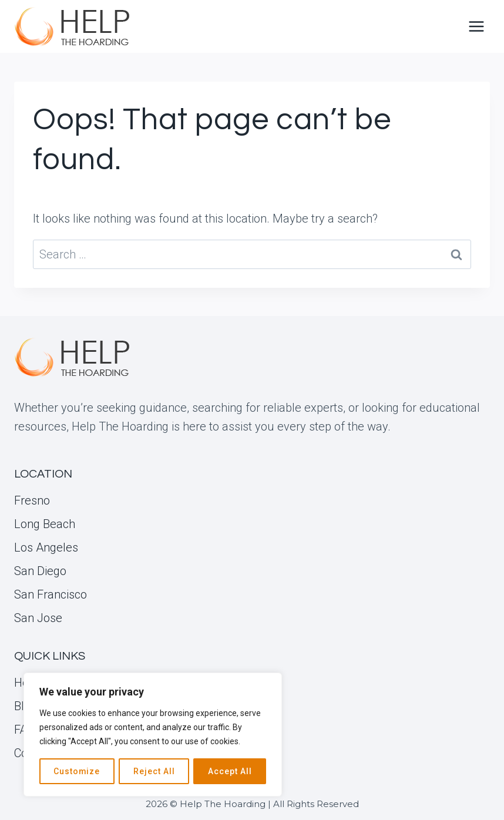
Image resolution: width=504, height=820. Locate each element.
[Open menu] (476, 26)
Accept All (230, 771)
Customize (77, 771)
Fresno (32, 500)
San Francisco (51, 594)
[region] (153, 735)
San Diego (40, 571)
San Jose (38, 618)
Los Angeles (46, 547)
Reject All (154, 771)
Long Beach (45, 524)
